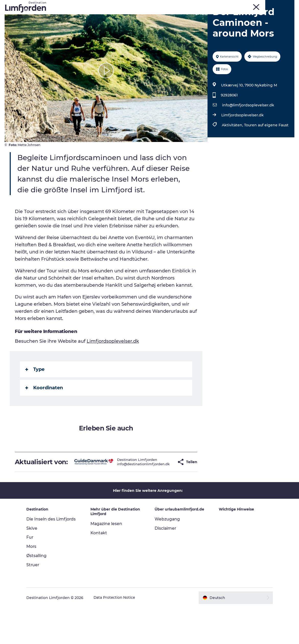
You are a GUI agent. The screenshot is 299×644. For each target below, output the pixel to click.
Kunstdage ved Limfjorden (129, 16)
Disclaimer (166, 565)
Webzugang (167, 555)
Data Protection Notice (117, 634)
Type (35, 398)
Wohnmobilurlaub (122, 22)
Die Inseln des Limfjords (54, 555)
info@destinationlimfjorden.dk (130, 497)
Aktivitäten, (233, 154)
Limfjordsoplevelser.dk (242, 144)
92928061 (229, 124)
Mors (260, 5)
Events (169, 16)
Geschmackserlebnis (203, 16)
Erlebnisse (85, 16)
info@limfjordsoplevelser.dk (248, 134)
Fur (236, 5)
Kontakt (100, 569)
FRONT (289, 5)
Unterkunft (158, 22)
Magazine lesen (108, 560)
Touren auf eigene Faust (266, 154)
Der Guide (186, 22)
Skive (248, 5)
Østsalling (39, 592)
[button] (163, 495)
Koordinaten (45, 417)
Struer (274, 5)
